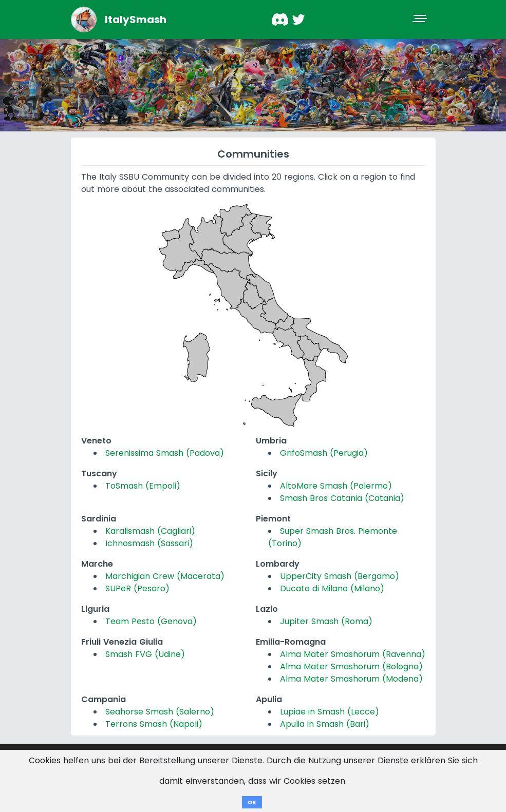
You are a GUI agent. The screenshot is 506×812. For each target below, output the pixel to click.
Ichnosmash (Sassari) (149, 543)
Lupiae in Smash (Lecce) (330, 712)
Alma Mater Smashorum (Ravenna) (353, 654)
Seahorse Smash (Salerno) (160, 712)
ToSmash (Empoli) (143, 486)
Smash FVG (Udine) (145, 654)
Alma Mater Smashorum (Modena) (351, 679)
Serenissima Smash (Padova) (165, 453)
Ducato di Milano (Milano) (332, 588)
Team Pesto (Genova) (151, 621)
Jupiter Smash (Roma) (326, 621)
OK (252, 802)
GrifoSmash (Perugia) (324, 453)
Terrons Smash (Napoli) (154, 724)
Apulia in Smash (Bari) (325, 724)
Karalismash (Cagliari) (150, 531)
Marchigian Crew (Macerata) (165, 576)
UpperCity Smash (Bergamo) (340, 576)
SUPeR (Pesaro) (137, 588)
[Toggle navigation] (421, 20)
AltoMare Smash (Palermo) (336, 486)
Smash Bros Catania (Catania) (342, 498)
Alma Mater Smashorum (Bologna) (351, 666)
